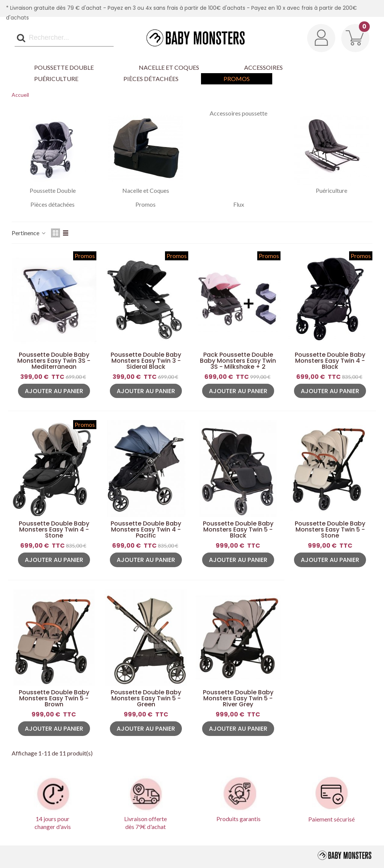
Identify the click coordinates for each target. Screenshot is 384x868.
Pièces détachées (151, 79)
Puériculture (56, 79)
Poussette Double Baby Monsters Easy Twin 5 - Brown (54, 698)
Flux (239, 204)
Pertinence (29, 233)
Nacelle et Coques (169, 67)
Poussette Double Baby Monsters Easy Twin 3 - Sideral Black (146, 361)
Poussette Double (64, 67)
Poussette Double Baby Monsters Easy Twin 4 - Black (330, 361)
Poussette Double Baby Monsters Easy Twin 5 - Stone (330, 530)
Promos (237, 79)
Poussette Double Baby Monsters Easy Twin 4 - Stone (54, 530)
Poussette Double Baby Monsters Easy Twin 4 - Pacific (146, 530)
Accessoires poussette (238, 113)
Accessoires (263, 67)
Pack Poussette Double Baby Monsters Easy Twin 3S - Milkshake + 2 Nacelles (238, 364)
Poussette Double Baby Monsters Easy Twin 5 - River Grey (238, 698)
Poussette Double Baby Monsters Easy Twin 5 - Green (146, 698)
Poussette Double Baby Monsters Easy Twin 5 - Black (238, 530)
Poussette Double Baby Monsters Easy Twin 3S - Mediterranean (54, 361)
